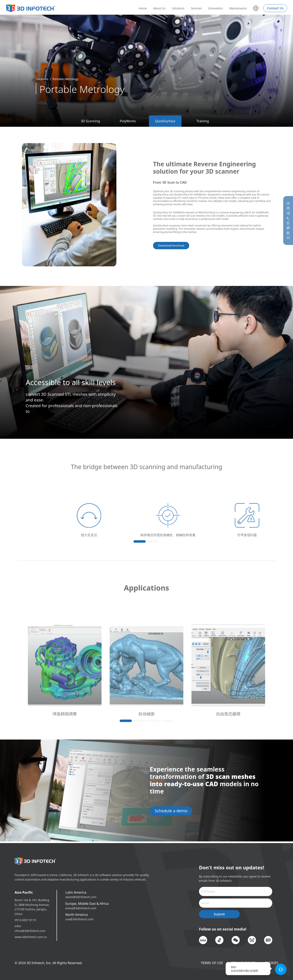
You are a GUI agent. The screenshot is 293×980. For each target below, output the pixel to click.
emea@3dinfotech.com (81, 908)
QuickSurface (165, 121)
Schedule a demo (171, 811)
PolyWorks (128, 121)
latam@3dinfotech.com (81, 897)
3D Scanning (90, 121)
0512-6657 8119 (25, 920)
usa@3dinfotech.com (79, 919)
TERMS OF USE (212, 963)
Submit (219, 914)
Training (203, 121)
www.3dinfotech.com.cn (31, 937)
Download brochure (171, 245)
